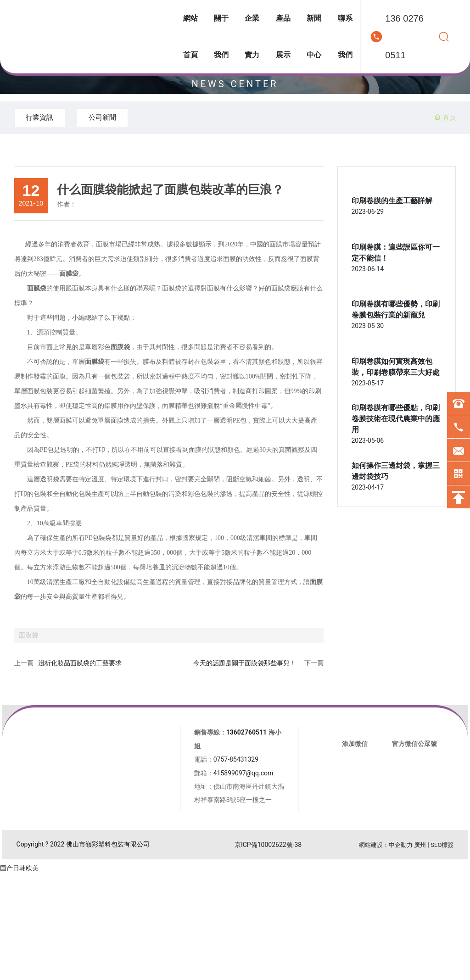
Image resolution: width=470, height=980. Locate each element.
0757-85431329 (236, 760)
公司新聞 (119, 118)
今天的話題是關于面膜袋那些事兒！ (245, 664)
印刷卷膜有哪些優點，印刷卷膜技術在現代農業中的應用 (396, 420)
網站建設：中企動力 (386, 846)
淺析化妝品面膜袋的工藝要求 (80, 664)
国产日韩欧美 (19, 869)
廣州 (420, 846)
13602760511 (246, 733)
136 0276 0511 (404, 37)
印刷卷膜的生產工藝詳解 (392, 202)
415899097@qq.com (243, 774)
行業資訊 (45, 118)
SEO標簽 (442, 846)
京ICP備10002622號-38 (268, 846)
